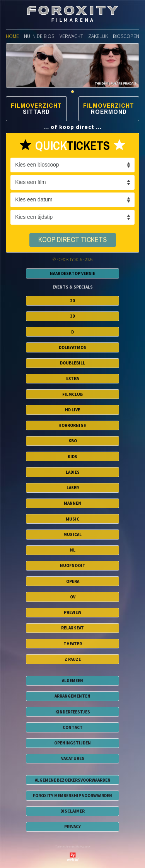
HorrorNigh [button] (72, 425)
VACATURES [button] (73, 758)
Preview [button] (72, 612)
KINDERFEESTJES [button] (73, 712)
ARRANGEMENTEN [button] (72, 696)
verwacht (71, 36)
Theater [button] (73, 644)
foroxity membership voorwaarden (72, 796)
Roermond (109, 112)
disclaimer (72, 811)
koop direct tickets (72, 240)
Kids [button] (72, 457)
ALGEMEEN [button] (72, 681)
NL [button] (73, 550)
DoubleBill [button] (72, 363)
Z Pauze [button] (73, 659)
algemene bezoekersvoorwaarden (73, 780)
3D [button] (72, 316)
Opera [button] (73, 581)
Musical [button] (72, 535)
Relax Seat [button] (72, 628)
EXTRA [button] (72, 378)
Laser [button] (73, 488)
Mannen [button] (72, 503)
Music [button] (72, 519)
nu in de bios (39, 36)
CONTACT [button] (73, 727)
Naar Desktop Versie (72, 273)
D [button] (72, 332)
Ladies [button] (73, 472)
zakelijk (98, 36)
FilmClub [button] (72, 394)
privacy (72, 827)
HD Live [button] (72, 410)
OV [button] (73, 597)
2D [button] (72, 301)
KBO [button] (73, 441)
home (12, 36)
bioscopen (126, 36)
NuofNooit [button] (73, 565)
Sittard (36, 112)
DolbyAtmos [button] (72, 347)
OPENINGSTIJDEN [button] (72, 743)
